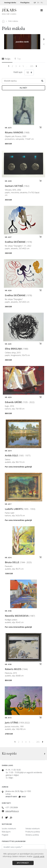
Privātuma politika (33, 832)
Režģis (6, 59)
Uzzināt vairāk (39, 856)
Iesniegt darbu (10, 3)
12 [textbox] (28, 72)
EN (38, 3)
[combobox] (29, 73)
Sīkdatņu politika (32, 835)
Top (18, 59)
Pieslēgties (25, 3)
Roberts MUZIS (16, 669)
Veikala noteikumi (33, 829)
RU (42, 3)
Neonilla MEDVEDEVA (20, 616)
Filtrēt (24, 88)
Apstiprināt (23, 863)
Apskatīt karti (11, 797)
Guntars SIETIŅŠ (17, 186)
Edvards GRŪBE (20, 402)
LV (35, 3)
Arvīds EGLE (18, 455)
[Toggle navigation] (42, 11)
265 (32, 66)
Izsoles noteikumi (9, 829)
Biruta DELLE (18, 562)
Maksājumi (6, 832)
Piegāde (5, 835)
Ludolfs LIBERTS (20, 509)
